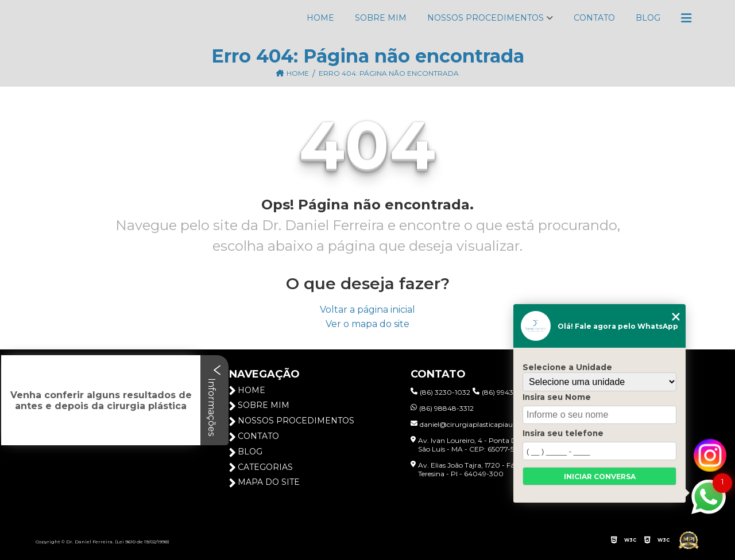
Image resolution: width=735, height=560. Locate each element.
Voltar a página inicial (367, 310)
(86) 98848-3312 (442, 408)
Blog (648, 18)
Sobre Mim (381, 18)
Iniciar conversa (600, 477)
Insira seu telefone (563, 433)
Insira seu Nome (557, 397)
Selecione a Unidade (567, 367)
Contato (594, 18)
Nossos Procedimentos (486, 18)
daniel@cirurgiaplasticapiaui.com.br (475, 424)
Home (320, 18)
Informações (214, 400)
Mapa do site (264, 482)
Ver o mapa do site (367, 324)
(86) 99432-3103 (504, 392)
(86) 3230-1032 (440, 392)
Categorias (261, 467)
